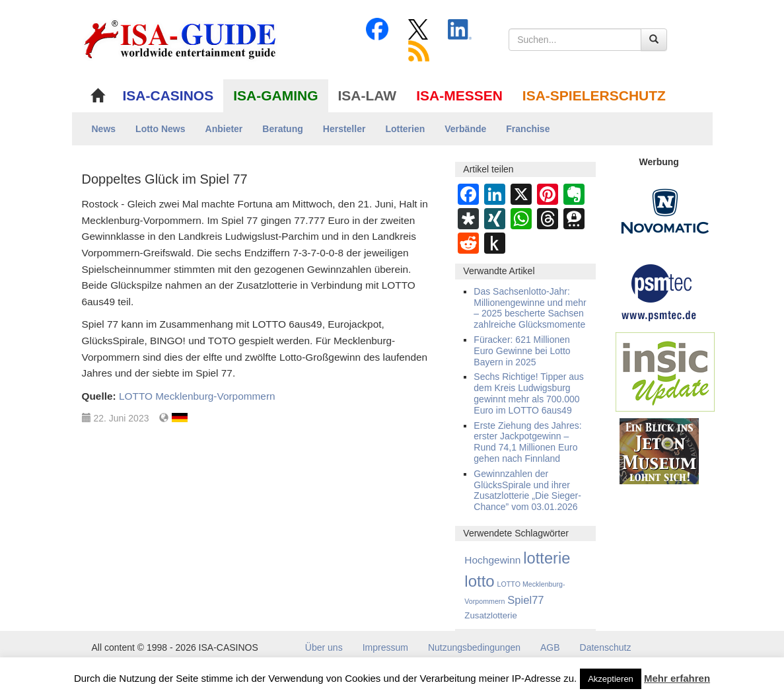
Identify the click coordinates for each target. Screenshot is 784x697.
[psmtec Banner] (659, 291)
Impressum (385, 647)
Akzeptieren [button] (611, 679)
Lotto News (160, 129)
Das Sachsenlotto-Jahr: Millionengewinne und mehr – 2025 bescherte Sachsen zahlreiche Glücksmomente (530, 308)
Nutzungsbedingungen (474, 647)
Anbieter (224, 129)
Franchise (528, 129)
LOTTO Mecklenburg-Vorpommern (197, 396)
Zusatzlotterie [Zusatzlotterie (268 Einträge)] (490, 615)
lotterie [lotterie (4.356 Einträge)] (547, 558)
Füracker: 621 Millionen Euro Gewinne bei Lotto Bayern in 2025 (522, 351)
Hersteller (344, 129)
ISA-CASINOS (168, 95)
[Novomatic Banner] (665, 211)
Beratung (282, 129)
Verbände (465, 129)
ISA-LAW (368, 95)
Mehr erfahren (677, 678)
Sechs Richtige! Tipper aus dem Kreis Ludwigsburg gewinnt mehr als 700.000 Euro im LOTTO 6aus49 (529, 393)
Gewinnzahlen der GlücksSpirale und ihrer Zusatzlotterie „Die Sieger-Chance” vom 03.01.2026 (527, 490)
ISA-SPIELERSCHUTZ (594, 95)
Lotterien (405, 129)
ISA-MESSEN (459, 95)
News (104, 129)
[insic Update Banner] (665, 371)
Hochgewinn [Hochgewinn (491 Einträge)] (492, 560)
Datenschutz (606, 647)
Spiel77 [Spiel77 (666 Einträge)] (525, 600)
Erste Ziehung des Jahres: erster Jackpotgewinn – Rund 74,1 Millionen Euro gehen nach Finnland (527, 442)
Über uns (324, 647)
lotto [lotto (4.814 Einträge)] (479, 581)
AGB (550, 647)
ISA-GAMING (275, 95)
